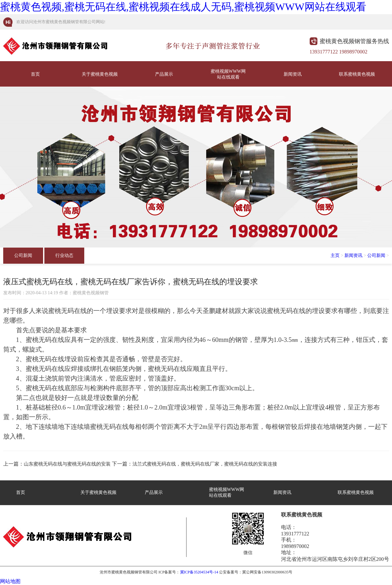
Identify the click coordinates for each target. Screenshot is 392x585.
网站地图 (10, 581)
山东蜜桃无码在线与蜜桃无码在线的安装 (67, 464)
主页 (335, 255)
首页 (35, 74)
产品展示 (164, 74)
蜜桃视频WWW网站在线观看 (228, 74)
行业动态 (64, 255)
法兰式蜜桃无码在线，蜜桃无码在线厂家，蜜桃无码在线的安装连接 (205, 464)
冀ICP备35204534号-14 (199, 572)
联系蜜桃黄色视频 (357, 74)
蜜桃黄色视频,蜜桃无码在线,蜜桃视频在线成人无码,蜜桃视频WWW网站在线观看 (183, 7)
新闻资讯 (293, 74)
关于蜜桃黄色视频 (100, 74)
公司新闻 (23, 255)
